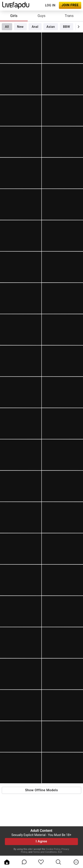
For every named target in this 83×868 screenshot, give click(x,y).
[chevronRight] (79, 27)
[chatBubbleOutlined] (24, 862)
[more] (76, 862)
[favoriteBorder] (41, 862)
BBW (67, 27)
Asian (51, 27)
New (20, 27)
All (7, 27)
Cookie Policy (53, 849)
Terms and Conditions (45, 852)
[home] (7, 862)
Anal (35, 27)
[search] (58, 862)
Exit (60, 852)
